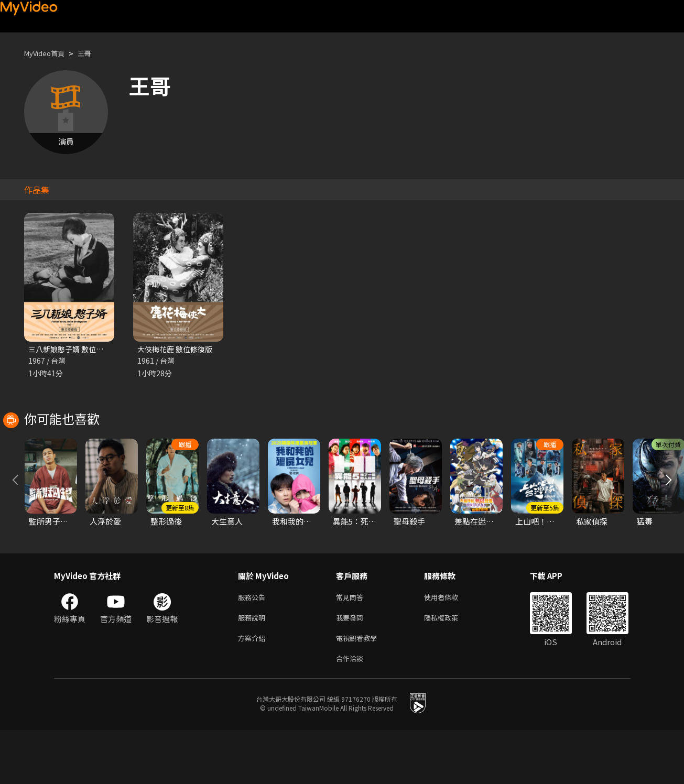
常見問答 (352, 645)
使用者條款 (450, 645)
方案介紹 (254, 689)
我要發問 (352, 667)
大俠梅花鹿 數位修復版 (177, 349)
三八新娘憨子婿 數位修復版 (76, 349)
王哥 (93, 53)
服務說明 (254, 667)
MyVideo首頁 (48, 53)
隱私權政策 (450, 667)
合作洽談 (352, 711)
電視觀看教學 (360, 689)
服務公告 (254, 645)
